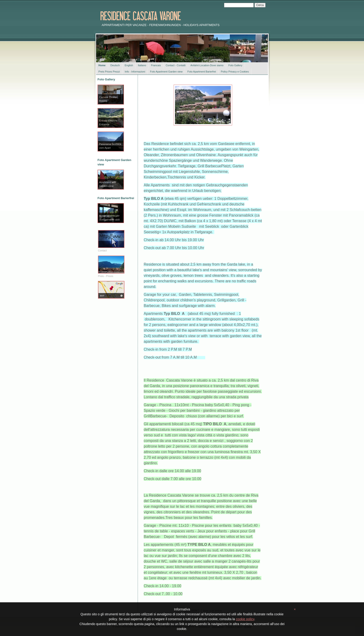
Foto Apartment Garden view (166, 72)
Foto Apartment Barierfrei (202, 72)
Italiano (142, 65)
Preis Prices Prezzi (109, 72)
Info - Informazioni (135, 72)
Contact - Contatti (176, 65)
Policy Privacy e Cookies (235, 72)
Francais (156, 65)
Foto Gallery (235, 65)
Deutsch (115, 65)
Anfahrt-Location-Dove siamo (207, 65)
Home (102, 65)
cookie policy (245, 619)
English (129, 65)
